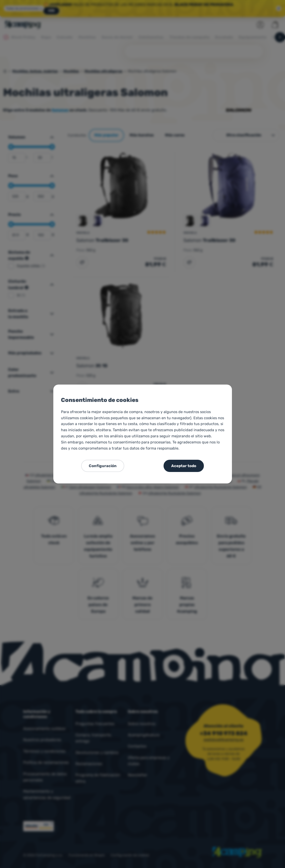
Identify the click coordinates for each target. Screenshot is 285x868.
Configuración (103, 466)
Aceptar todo (184, 466)
